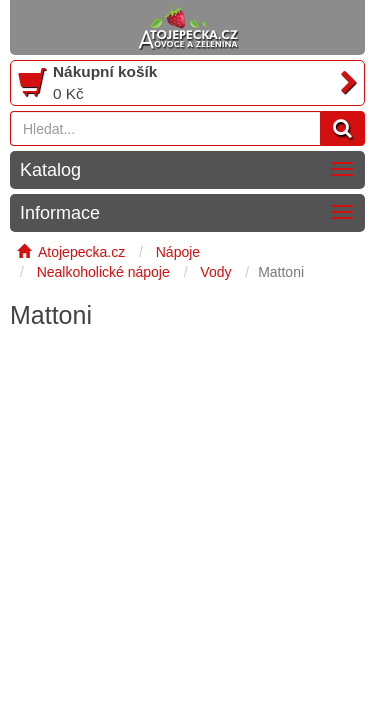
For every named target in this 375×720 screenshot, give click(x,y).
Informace (60, 213)
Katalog (50, 170)
